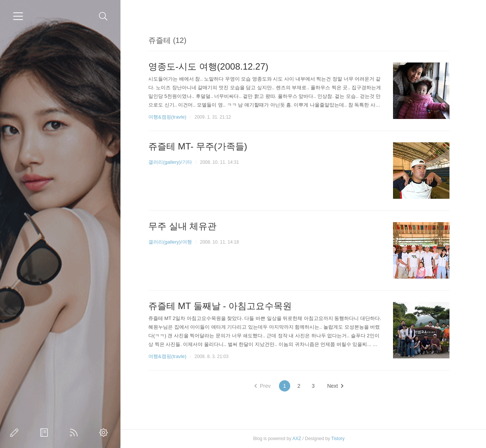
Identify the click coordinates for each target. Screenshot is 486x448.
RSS (75, 433)
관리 (105, 433)
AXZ (297, 439)
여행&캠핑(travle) (167, 117)
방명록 (46, 433)
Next (335, 386)
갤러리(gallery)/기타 (170, 162)
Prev (263, 386)
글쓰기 (16, 433)
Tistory (338, 439)
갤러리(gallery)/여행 (170, 242)
